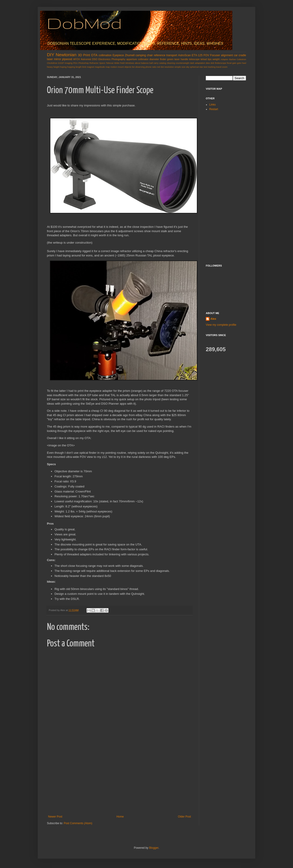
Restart (214, 109)
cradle (242, 55)
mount (121, 67)
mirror (57, 59)
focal (229, 63)
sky (188, 67)
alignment (227, 55)
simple (178, 67)
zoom (225, 67)
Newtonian (66, 55)
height (56, 67)
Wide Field (119, 63)
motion (114, 67)
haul (244, 63)
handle (184, 59)
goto (239, 63)
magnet (90, 67)
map (108, 67)
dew (208, 63)
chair (150, 55)
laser (50, 59)
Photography (118, 59)
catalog (163, 63)
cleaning (171, 63)
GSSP (61, 63)
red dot (160, 67)
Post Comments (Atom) (78, 823)
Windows (130, 63)
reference (160, 55)
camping (141, 55)
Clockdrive (52, 63)
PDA (75, 63)
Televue (110, 63)
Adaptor (225, 59)
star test (203, 67)
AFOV (77, 59)
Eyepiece (118, 55)
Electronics (104, 59)
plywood (67, 59)
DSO (95, 59)
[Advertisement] (119, 781)
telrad (204, 59)
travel (219, 67)
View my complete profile (221, 325)
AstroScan (184, 55)
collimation (105, 55)
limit (84, 67)
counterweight (182, 63)
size (183, 67)
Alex (213, 319)
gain (234, 63)
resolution (169, 67)
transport (172, 55)
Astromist (86, 59)
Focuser (215, 55)
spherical (194, 67)
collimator (143, 59)
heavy (50, 67)
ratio (154, 67)
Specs (102, 63)
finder (163, 59)
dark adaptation (198, 63)
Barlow (232, 59)
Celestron (241, 59)
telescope (194, 59)
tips (210, 59)
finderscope (221, 63)
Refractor (94, 63)
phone (148, 67)
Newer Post (55, 817)
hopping (71, 67)
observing (140, 67)
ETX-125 (197, 55)
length (79, 67)
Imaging (68, 63)
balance (145, 63)
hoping (63, 67)
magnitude (100, 67)
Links (212, 105)
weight (216, 59)
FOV (206, 55)
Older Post (184, 817)
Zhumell (130, 55)
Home (120, 817)
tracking (212, 67)
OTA (94, 55)
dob (212, 63)
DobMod (84, 23)
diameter (154, 59)
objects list (129, 67)
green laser (173, 59)
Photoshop (84, 63)
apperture (132, 59)
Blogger (154, 848)
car (236, 55)
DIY (51, 55)
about (138, 63)
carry (156, 63)
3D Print (84, 55)
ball (151, 63)
